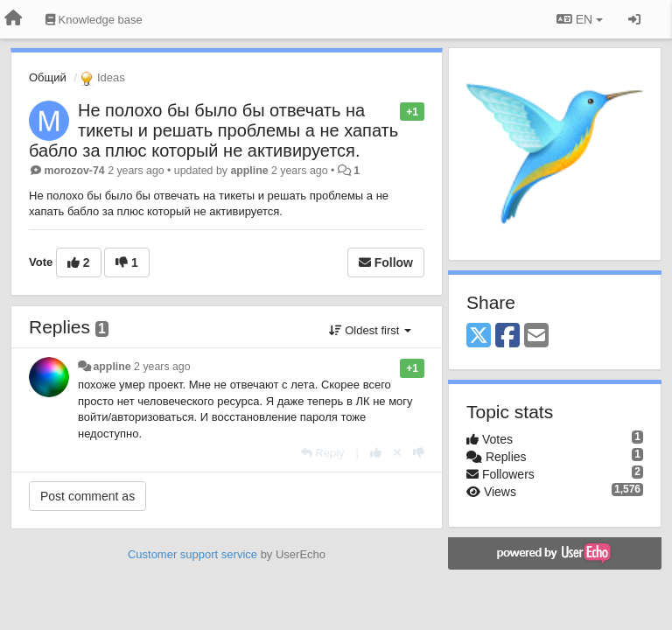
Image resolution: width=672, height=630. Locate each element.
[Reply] (323, 453)
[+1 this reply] (376, 453)
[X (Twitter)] (479, 336)
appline (249, 171)
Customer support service (192, 554)
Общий (48, 77)
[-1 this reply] (419, 453)
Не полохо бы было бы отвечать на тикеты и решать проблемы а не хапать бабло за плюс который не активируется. (213, 130)
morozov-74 (74, 171)
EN (580, 19)
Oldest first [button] (370, 330)
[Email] (536, 336)
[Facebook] (507, 336)
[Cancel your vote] (397, 453)
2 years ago (162, 367)
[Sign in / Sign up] (634, 19)
